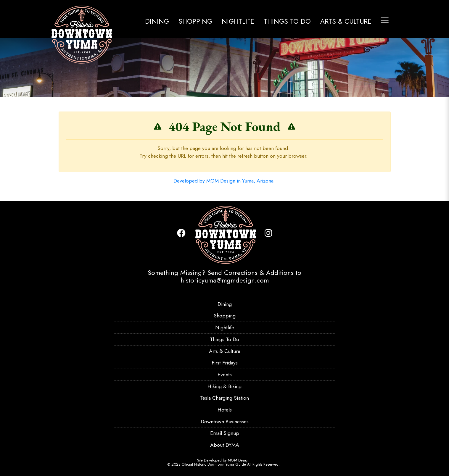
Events (225, 375)
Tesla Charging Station (224, 398)
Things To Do (287, 21)
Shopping (195, 21)
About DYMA (225, 445)
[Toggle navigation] (385, 20)
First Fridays (225, 363)
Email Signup (225, 433)
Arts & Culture (346, 21)
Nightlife (238, 21)
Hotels (225, 410)
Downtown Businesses (225, 422)
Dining (157, 21)
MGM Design (239, 460)
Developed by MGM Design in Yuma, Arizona (223, 181)
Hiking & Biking (224, 386)
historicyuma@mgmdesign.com (225, 280)
